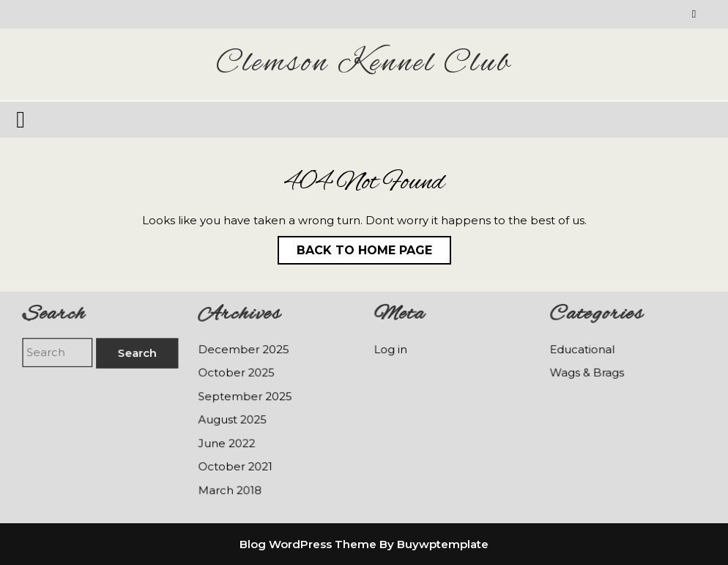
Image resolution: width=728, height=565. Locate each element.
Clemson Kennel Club (364, 64)
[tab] (22, 119)
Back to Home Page (355, 247)
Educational (583, 350)
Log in (391, 350)
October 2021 (236, 465)
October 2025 (237, 373)
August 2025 (233, 419)
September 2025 (245, 396)
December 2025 (244, 350)
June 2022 (227, 443)
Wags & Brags (587, 373)
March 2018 (230, 489)
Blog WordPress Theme (308, 544)
